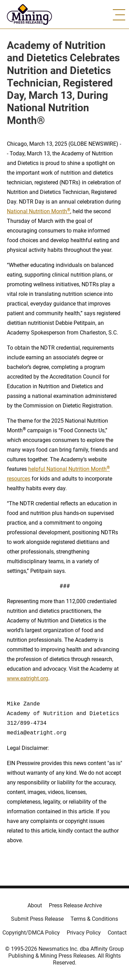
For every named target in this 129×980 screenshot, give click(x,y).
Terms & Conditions (94, 919)
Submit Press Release (37, 919)
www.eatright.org (28, 678)
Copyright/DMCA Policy (31, 933)
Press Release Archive (75, 905)
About (35, 905)
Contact (117, 933)
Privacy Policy (84, 933)
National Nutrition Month (39, 211)
